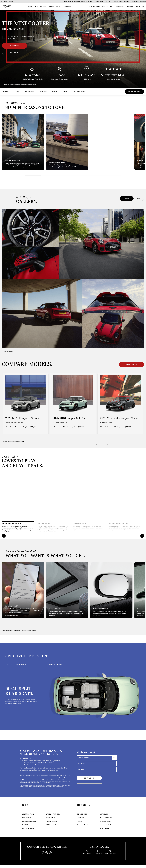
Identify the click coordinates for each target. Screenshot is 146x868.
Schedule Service (94, 6)
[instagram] (50, 853)
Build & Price (140, 6)
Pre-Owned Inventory (29, 821)
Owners (59, 6)
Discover (51, 6)
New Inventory (27, 818)
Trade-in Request (51, 821)
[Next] (142, 536)
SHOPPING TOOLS (28, 814)
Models (30, 6)
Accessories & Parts (107, 825)
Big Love (80, 821)
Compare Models (132, 364)
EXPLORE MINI (82, 814)
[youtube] (47, 853)
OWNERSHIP (104, 814)
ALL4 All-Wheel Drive (84, 825)
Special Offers (119, 6)
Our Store (43, 6)
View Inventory (15, 52)
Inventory (130, 6)
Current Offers (50, 818)
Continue (89, 778)
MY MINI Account (106, 818)
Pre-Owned (67, 6)
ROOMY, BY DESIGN (54, 664)
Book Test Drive (107, 6)
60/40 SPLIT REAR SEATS (16, 664)
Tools (36, 6)
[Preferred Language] (97, 758)
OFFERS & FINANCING (53, 814)
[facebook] (43, 853)
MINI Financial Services (53, 825)
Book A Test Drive (134, 92)
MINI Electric (81, 818)
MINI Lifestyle (105, 829)
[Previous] (4, 536)
